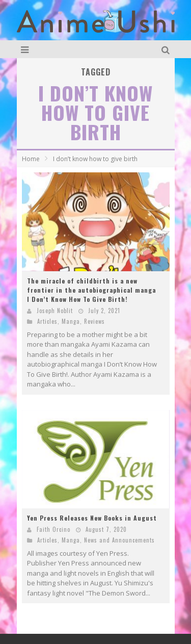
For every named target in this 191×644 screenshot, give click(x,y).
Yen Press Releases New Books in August (92, 518)
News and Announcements (119, 540)
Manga (71, 321)
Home (31, 159)
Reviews (94, 321)
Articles (47, 321)
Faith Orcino (53, 529)
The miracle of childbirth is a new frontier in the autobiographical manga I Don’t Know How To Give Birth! (91, 290)
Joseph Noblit (55, 311)
